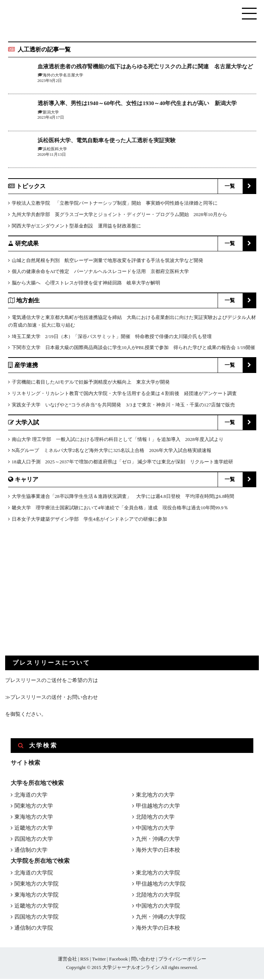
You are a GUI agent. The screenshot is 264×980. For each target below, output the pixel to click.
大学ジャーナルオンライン (131, 968)
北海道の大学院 (34, 874)
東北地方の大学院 (158, 874)
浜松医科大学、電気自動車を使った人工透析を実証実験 (111, 141)
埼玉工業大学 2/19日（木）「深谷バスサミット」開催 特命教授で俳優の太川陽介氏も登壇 (112, 338)
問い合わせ (143, 960)
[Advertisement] (60, 596)
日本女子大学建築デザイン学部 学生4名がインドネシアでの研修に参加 (90, 520)
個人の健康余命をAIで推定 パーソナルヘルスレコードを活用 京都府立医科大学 (101, 273)
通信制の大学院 (34, 929)
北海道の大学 (31, 796)
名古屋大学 (73, 83)
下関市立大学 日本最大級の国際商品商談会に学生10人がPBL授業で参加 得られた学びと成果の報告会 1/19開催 (133, 349)
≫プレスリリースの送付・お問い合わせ (52, 699)
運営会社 (67, 960)
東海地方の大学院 (36, 896)
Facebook (118, 960)
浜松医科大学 (55, 150)
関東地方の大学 (34, 807)
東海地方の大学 (34, 818)
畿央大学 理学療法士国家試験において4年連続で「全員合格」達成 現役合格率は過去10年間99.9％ (120, 509)
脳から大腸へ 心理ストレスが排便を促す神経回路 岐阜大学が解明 (86, 284)
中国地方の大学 (155, 829)
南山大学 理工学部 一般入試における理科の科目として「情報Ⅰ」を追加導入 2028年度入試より (118, 440)
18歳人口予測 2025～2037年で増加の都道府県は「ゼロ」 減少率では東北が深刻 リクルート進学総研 (122, 463)
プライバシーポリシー (182, 960)
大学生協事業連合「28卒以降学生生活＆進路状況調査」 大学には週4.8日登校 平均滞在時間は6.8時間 (123, 497)
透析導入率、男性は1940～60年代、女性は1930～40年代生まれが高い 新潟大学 (144, 105)
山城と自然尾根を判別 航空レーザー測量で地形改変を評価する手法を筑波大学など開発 (108, 261)
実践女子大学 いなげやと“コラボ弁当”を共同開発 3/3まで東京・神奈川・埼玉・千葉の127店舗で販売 (124, 406)
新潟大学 (51, 113)
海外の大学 (53, 83)
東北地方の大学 (155, 796)
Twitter (99, 960)
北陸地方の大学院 (158, 896)
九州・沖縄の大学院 (161, 918)
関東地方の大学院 (36, 885)
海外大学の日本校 (158, 851)
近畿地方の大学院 (36, 907)
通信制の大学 (31, 851)
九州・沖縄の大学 (158, 840)
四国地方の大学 (34, 840)
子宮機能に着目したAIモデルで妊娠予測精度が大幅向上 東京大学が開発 (91, 383)
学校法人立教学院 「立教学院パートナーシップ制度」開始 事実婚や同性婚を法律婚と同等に (115, 204)
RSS (85, 960)
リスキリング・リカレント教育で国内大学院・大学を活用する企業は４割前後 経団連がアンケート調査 (124, 394)
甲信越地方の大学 (158, 807)
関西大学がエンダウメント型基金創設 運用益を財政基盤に (76, 227)
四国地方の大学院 (36, 918)
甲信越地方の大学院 (161, 885)
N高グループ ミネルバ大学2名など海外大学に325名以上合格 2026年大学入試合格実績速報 (112, 452)
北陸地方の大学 (155, 818)
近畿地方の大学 (34, 829)
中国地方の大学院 (158, 907)
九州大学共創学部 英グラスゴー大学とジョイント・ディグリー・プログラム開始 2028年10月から (119, 216)
